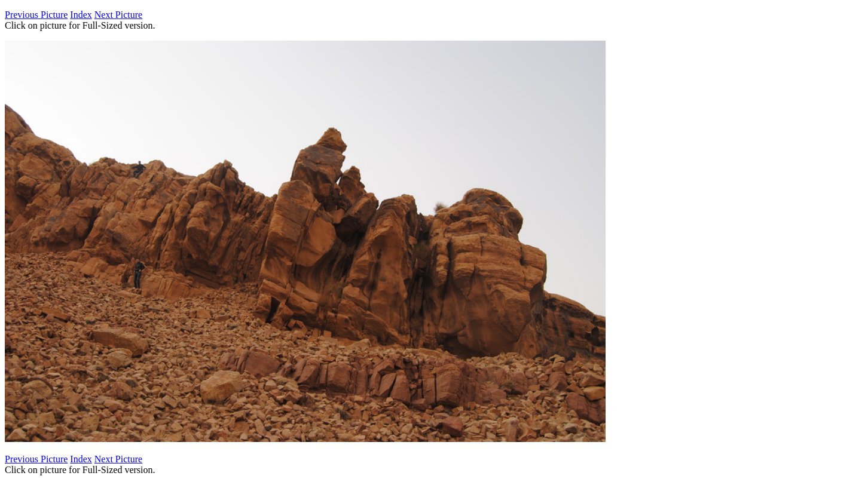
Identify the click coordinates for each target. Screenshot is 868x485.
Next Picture (118, 15)
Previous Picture (36, 15)
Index (81, 15)
